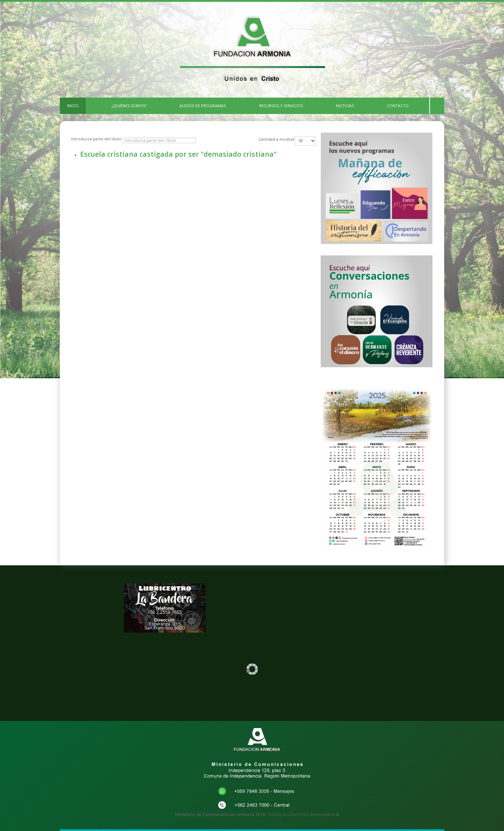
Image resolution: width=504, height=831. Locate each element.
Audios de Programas (203, 106)
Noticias (345, 106)
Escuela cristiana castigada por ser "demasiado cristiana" (178, 154)
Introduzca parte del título (97, 139)
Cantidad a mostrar (277, 139)
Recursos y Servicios (281, 106)
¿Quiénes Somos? (129, 106)
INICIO (73, 106)
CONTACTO (398, 106)
